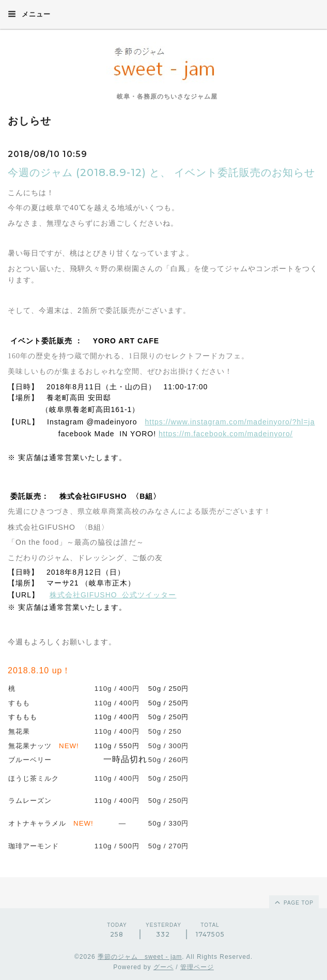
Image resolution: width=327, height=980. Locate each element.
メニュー (29, 14)
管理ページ (197, 967)
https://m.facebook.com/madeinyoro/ (226, 434)
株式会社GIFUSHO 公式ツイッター (113, 595)
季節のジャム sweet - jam (140, 957)
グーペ (163, 967)
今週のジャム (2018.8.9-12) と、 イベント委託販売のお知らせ (161, 172)
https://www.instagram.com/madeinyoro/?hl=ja (230, 422)
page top (293, 902)
